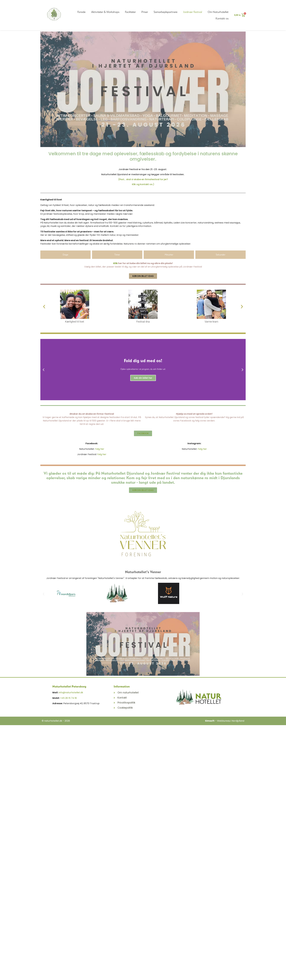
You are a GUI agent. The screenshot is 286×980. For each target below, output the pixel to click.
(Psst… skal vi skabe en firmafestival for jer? (143, 179)
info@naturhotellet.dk (71, 693)
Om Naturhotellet (218, 12)
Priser (145, 12)
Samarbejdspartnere (166, 12)
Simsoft (210, 721)
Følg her (100, 449)
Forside (81, 12)
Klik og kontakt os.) (143, 184)
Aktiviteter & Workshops (105, 12)
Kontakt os (222, 18)
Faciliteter (130, 12)
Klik (115, 263)
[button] (44, 306)
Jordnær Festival (193, 12)
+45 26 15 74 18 (68, 698)
